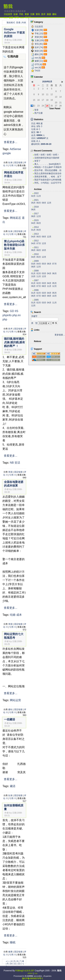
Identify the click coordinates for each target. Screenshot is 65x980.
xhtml (30, 973)
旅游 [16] (39, 51)
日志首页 (8, 14)
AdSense (15, 149)
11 (15, 964)
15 (34, 100)
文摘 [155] (39, 40)
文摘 (32, 14)
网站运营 (15, 700)
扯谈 (16, 14)
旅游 (49, 14)
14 (60, 97)
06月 (39, 203)
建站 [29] (39, 54)
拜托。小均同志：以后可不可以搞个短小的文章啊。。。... (48, 183)
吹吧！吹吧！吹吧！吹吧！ (47, 155)
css (36, 973)
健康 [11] (39, 61)
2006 (36, 290)
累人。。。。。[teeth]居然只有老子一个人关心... (48, 164)
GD (12, 311)
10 (11, 964)
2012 (36, 241)
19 (52, 100)
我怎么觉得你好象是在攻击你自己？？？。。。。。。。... (48, 174)
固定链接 (18, 163)
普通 (18, 23)
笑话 (17, 463)
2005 (36, 300)
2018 (36, 207)
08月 (33, 216)
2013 (36, 234)
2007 (36, 280)
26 (52, 106)
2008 (36, 271)
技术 (43, 14)
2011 (36, 247)
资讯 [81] (39, 44)
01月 (33, 230)
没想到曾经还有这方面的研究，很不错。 (47, 158)
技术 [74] (39, 47)
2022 (36, 193)
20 (56, 103)
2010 (36, 254)
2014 (36, 227)
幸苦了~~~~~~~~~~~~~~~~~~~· (46, 161)
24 (43, 106)
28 (60, 106)
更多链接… (60, 335)
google (7, 153)
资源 (27, 14)
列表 (24, 23)
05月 (33, 203)
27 (56, 106)
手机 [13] (39, 34)
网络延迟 (15, 218)
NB (12, 463)
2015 (36, 220)
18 (47, 100)
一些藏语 (10, 719)
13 (56, 97)
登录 (36, 110)
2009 (36, 261)
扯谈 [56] (39, 30)
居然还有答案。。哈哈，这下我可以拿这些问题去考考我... (48, 177)
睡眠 (13, 942)
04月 (33, 223)
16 (38, 100)
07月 (39, 243)
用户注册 (38, 113)
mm (6, 18)
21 (60, 103)
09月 (44, 203)
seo (22, 18)
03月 (33, 264)
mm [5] (38, 58)
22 (34, 106)
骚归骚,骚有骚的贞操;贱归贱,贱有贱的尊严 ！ (15, 342)
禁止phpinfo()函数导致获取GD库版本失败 (14, 245)
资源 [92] (39, 37)
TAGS (28, 18)
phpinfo (7, 315)
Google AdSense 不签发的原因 (14, 33)
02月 (33, 196)
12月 (49, 203)
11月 (39, 196)
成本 (19, 615)
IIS (17, 311)
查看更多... (10, 142)
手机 (21, 14)
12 (19, 964)
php (5, 319)
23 (38, 106)
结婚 (13, 615)
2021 (36, 200)
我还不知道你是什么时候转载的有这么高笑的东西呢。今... (48, 180)
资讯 (38, 14)
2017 (36, 214)
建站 (54, 14)
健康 (11, 18)
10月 (44, 250)
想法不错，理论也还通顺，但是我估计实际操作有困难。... (48, 170)
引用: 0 (12, 165)
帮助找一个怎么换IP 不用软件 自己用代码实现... (48, 167)
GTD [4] (38, 64)
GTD (17, 18)
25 (47, 106)
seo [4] (38, 68)
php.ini (16, 315)
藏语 (13, 786)
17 (43, 100)
